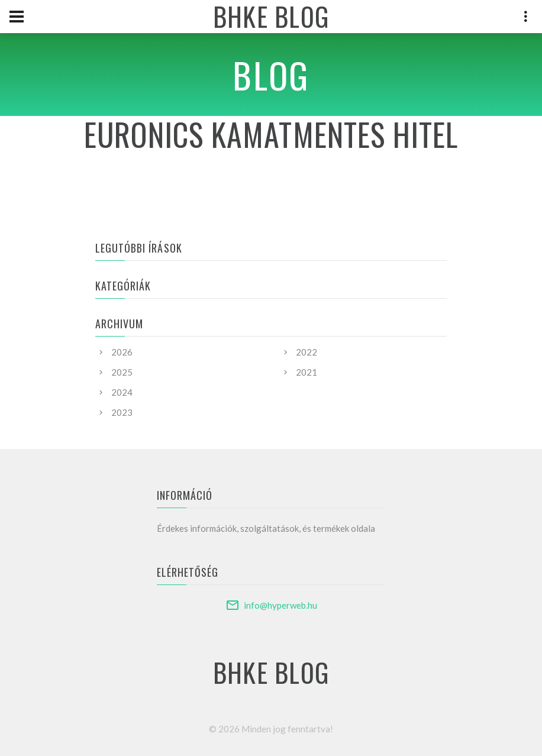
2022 (307, 352)
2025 (122, 372)
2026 (122, 352)
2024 (122, 392)
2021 (307, 372)
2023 (122, 412)
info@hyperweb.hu (280, 605)
